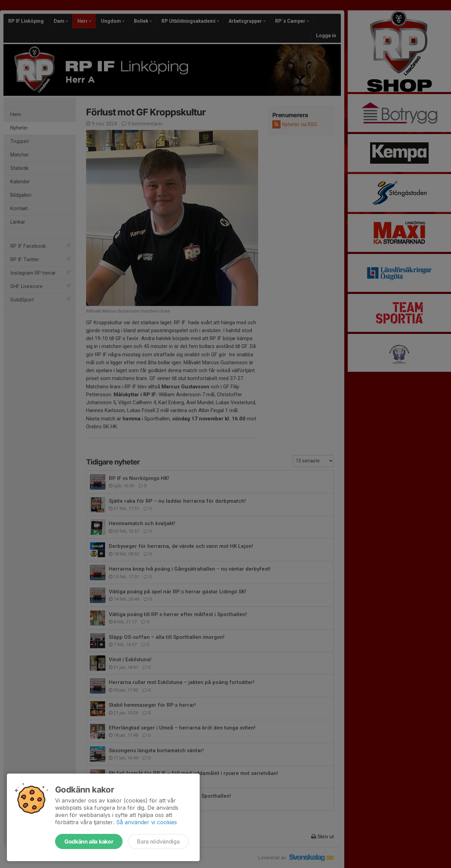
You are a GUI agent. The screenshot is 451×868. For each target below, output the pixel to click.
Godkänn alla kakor (89, 841)
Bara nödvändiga (158, 841)
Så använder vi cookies (146, 822)
